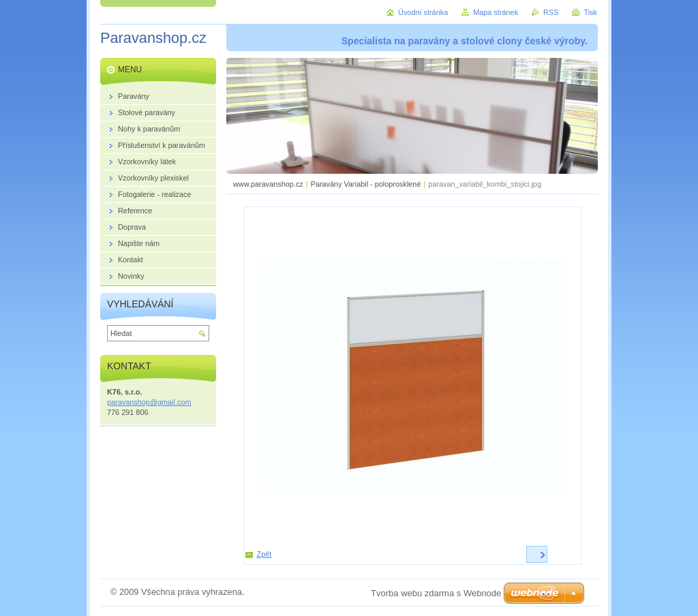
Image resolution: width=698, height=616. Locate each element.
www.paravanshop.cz (268, 184)
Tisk (590, 12)
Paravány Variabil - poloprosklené (366, 184)
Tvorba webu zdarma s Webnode (436, 593)
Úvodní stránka (423, 12)
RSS (551, 12)
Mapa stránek (496, 12)
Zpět (264, 554)
